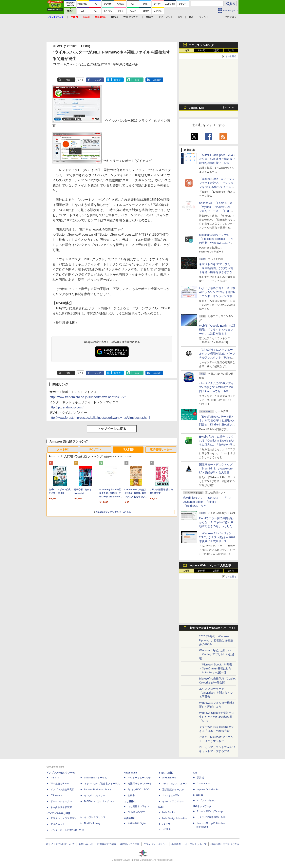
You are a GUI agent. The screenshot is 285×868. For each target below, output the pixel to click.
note (137, 80)
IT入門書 (128, 449)
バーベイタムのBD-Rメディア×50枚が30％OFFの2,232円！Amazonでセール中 (216, 387)
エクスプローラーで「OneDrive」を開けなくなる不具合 (216, 693)
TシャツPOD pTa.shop (210, 811)
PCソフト (95, 449)
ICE (195, 773)
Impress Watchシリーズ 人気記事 (210, 565)
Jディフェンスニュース (175, 784)
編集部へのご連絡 (130, 844)
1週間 (216, 51)
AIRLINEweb (169, 778)
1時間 (187, 51)
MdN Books (168, 812)
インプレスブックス (95, 817)
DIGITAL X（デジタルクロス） (100, 801)
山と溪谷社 (130, 801)
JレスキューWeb (171, 795)
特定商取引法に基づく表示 (225, 844)
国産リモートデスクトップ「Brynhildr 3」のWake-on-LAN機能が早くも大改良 (216, 468)
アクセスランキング (201, 45)
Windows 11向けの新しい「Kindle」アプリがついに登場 (217, 654)
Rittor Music (131, 773)
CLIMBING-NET (136, 812)
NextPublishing (92, 823)
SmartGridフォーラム (95, 778)
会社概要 (176, 844)
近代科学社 (130, 818)
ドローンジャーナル (61, 801)
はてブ (117, 80)
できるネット (58, 824)
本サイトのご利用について (60, 844)
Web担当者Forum (60, 784)
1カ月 (231, 51)
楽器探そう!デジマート (140, 784)
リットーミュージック (140, 778)
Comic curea (204, 784)
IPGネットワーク (202, 806)
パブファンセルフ (206, 800)
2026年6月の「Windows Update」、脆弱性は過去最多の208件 (216, 640)
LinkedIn (157, 80)
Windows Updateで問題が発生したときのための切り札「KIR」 (217, 717)
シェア (98, 80)
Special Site (196, 108)
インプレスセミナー (95, 795)
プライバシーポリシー (155, 844)
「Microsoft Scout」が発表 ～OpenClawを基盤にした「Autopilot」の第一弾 (216, 668)
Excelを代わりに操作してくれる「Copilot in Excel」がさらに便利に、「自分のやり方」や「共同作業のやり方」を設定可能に (217, 445)
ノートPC (63, 449)
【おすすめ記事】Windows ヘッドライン (212, 628)
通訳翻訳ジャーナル (173, 790)
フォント (204, 17)
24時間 (201, 51)
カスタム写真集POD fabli (211, 817)
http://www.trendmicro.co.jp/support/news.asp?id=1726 (88, 397)
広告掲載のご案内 (107, 844)
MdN (161, 807)
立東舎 (131, 795)
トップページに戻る (112, 429)
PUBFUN (198, 795)
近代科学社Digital (137, 823)
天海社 (200, 778)
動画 (191, 17)
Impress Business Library (97, 790)
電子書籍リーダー (161, 449)
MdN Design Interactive (175, 818)
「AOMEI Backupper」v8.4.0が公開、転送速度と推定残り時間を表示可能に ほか (217, 159)
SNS (181, 17)
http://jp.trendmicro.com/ (66, 407)
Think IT (55, 778)
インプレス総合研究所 (62, 790)
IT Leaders (56, 795)
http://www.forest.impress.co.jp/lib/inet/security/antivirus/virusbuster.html (100, 418)
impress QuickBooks (208, 790)
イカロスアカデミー (173, 801)
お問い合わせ (86, 844)
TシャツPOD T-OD (139, 790)
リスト (80, 80)
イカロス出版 (165, 773)
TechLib (166, 829)
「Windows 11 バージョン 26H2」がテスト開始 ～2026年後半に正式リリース (217, 537)
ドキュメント (166, 17)
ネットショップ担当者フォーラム (102, 784)
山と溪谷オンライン (138, 806)
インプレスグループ (196, 844)
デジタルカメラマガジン (64, 818)
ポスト (69, 80)
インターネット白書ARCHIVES (67, 830)
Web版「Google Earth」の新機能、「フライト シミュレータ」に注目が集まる (217, 330)
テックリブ (164, 824)
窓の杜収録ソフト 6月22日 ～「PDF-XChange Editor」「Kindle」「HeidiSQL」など (208, 502)
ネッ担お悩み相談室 (61, 807)
